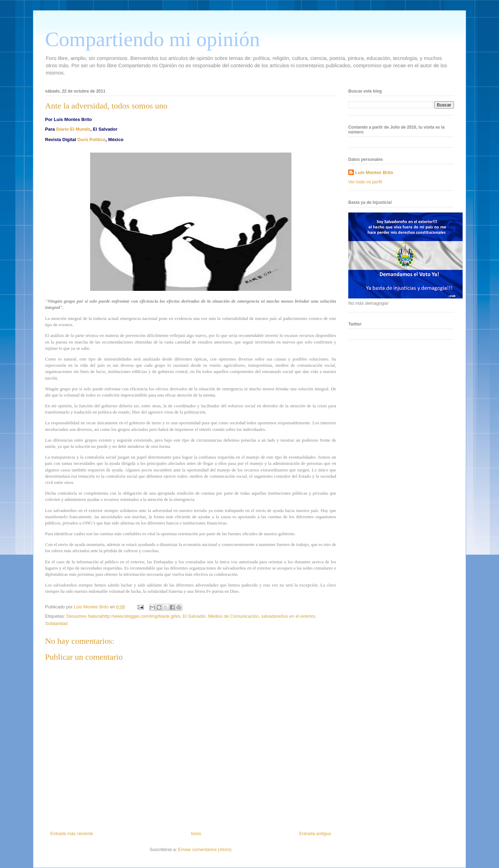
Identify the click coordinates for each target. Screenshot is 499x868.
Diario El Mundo (73, 129)
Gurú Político (91, 140)
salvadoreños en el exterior (288, 616)
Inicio (196, 834)
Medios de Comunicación (233, 616)
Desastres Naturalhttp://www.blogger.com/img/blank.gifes (123, 616)
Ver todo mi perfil (365, 182)
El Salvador (194, 616)
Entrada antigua (315, 834)
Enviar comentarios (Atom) (205, 849)
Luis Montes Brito (92, 607)
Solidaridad (56, 623)
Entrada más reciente (72, 834)
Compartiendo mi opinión (152, 39)
